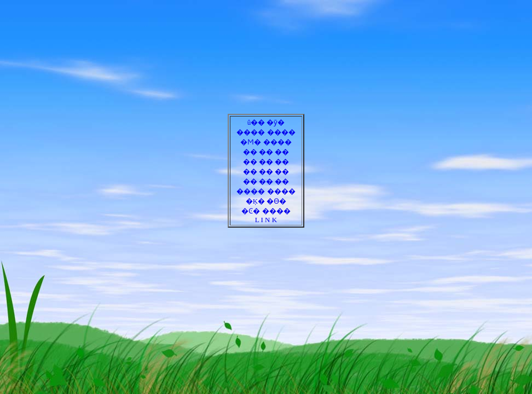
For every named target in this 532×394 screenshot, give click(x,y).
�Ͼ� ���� (266, 211)
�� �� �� (266, 152)
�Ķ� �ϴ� (266, 201)
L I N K (266, 220)
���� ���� (266, 132)
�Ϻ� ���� (266, 142)
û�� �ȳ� (266, 122)
